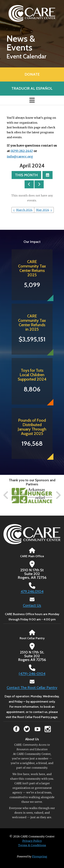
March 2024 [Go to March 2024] (24, 210)
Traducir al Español (32, 88)
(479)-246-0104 (32, 674)
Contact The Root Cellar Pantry (32, 688)
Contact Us (32, 605)
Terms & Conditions (32, 845)
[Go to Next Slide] (58, 495)
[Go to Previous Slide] (6, 495)
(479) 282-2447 (22, 151)
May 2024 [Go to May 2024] (43, 210)
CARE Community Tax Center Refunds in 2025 (32, 323)
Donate (32, 74)
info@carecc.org (20, 156)
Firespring (40, 856)
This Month (26, 175)
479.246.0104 (32, 591)
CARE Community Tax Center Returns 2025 (32, 268)
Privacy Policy (32, 841)
